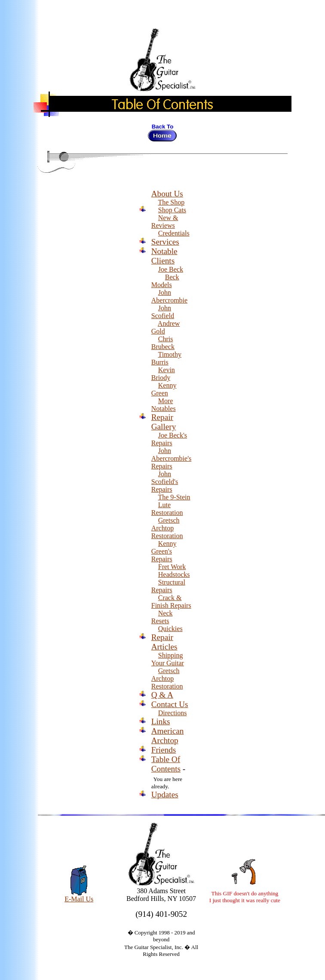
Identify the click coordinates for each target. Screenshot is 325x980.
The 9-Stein (174, 497)
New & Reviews (165, 222)
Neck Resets (162, 617)
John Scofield (163, 312)
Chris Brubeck (163, 343)
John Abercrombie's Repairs (172, 458)
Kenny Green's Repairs (164, 551)
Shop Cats (172, 210)
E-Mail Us (79, 896)
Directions (173, 713)
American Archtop (168, 736)
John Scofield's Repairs (165, 482)
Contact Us (170, 704)
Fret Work (172, 567)
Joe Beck (171, 269)
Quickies (170, 629)
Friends (164, 750)
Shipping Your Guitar (168, 659)
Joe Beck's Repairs (169, 439)
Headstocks (174, 574)
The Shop (171, 202)
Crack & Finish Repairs (171, 602)
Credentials (174, 233)
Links (161, 721)
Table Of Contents (166, 764)
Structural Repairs (168, 586)
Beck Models (165, 281)
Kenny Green (164, 389)
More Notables (164, 405)
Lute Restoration (167, 509)
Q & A (162, 695)
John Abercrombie (169, 296)
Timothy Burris (166, 358)
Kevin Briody (163, 374)
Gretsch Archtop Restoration (167, 528)
